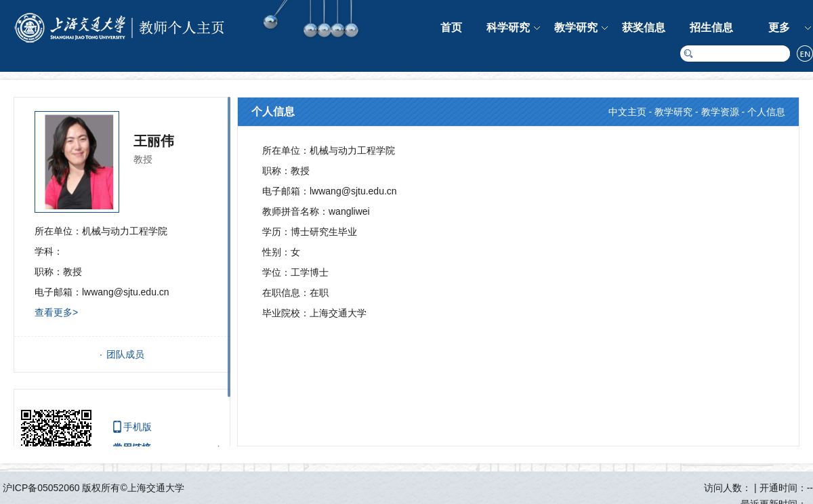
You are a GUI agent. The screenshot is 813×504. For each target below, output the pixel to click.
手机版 (138, 427)
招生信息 (711, 27)
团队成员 (125, 354)
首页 (451, 27)
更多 (779, 27)
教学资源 (720, 112)
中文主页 (627, 112)
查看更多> (56, 312)
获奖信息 (644, 27)
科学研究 (508, 27)
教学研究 (576, 27)
